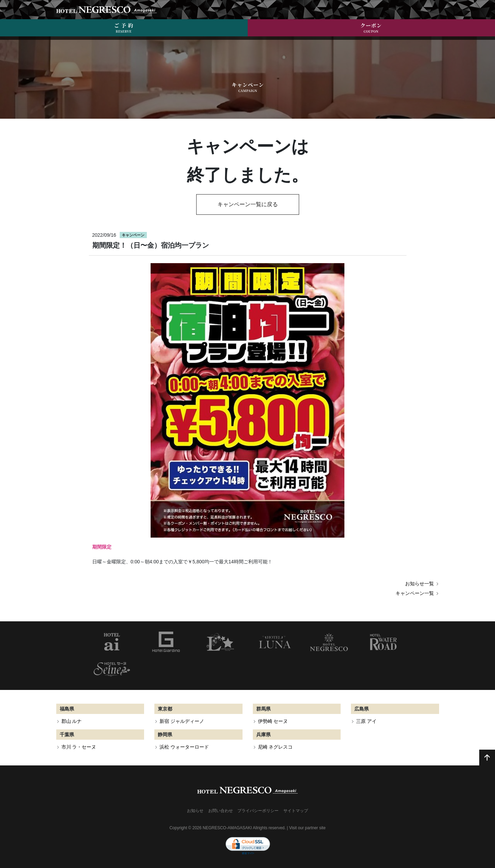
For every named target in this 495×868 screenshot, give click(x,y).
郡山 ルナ (72, 721)
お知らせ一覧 (422, 584)
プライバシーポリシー (258, 811)
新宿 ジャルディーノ (182, 721)
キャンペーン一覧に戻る (248, 204)
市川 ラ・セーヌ (79, 747)
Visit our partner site (308, 828)
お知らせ (195, 811)
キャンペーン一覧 (417, 593)
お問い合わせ (221, 811)
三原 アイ (366, 721)
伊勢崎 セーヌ (273, 721)
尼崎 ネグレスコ (275, 747)
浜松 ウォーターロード (184, 747)
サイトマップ (296, 811)
